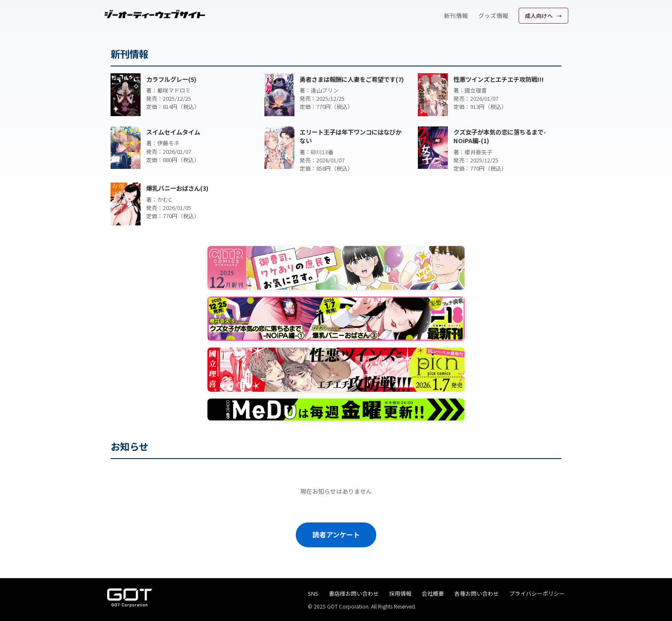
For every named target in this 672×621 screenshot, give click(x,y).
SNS (313, 593)
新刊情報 (456, 15)
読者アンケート (336, 534)
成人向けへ (540, 16)
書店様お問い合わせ (354, 593)
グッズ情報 (493, 15)
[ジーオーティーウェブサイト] (155, 14)
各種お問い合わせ (477, 593)
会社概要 (433, 593)
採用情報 (400, 593)
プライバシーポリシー (537, 593)
